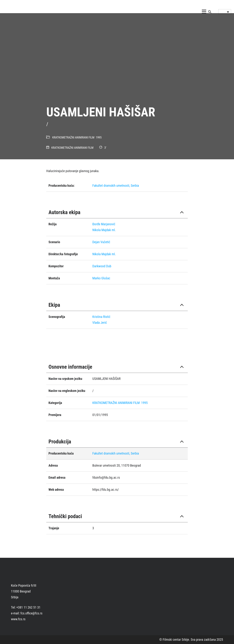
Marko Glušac (101, 278)
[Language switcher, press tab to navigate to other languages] (225, 12)
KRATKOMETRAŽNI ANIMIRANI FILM (73, 137)
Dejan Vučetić (101, 242)
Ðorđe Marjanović (104, 224)
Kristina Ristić (101, 317)
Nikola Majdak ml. (104, 230)
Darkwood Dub (102, 266)
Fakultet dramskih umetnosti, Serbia (116, 186)
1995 (99, 137)
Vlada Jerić (100, 323)
